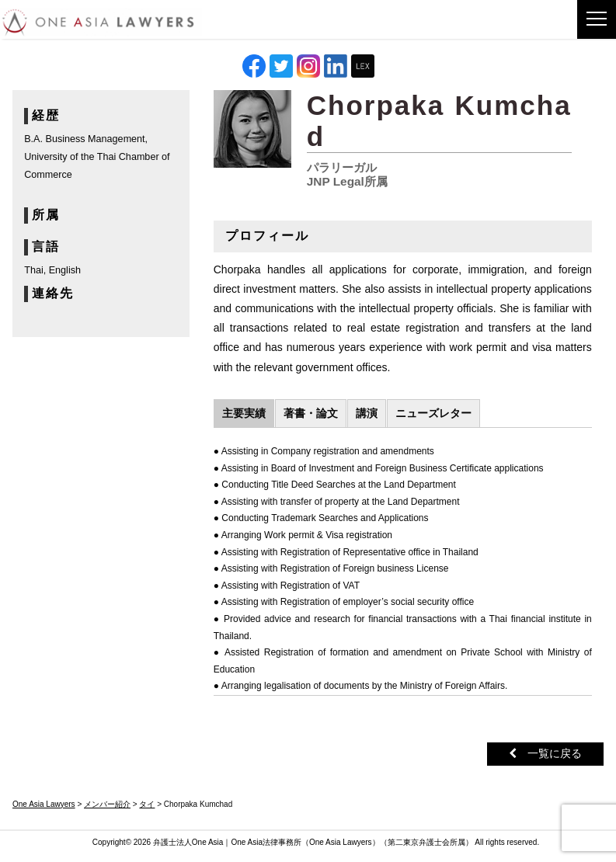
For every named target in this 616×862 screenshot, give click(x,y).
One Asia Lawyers (341, 842)
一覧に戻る (545, 753)
